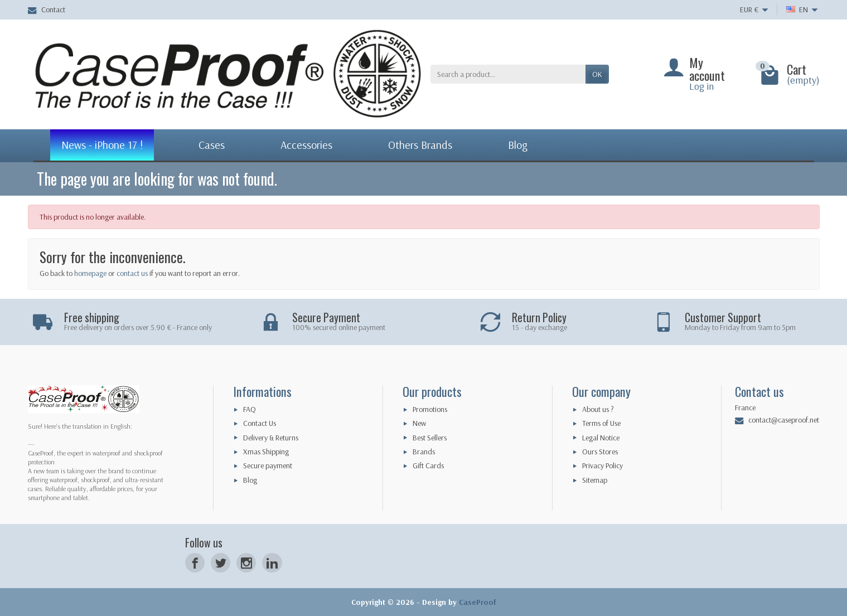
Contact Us (260, 423)
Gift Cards (428, 465)
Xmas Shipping (266, 452)
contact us (132, 273)
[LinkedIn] (272, 563)
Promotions (430, 409)
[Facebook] (195, 563)
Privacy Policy (602, 465)
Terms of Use (601, 423)
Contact (47, 9)
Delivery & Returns (271, 438)
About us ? (598, 409)
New (419, 423)
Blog (250, 480)
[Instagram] (246, 563)
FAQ (250, 409)
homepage (90, 273)
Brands (424, 452)
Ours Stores (600, 452)
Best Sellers (430, 438)
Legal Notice (601, 438)
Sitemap (595, 480)
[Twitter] (221, 563)
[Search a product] (508, 74)
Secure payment (268, 465)
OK (597, 74)
